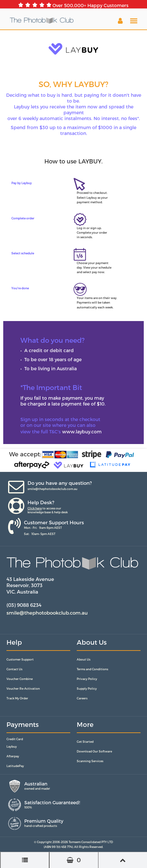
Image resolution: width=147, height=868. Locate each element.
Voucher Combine (20, 679)
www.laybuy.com (82, 432)
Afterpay (13, 756)
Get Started (85, 742)
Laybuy (12, 746)
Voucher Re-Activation (23, 689)
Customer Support (20, 659)
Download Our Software (94, 751)
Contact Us (14, 669)
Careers (82, 698)
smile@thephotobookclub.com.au (52, 489)
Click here (35, 508)
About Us (84, 659)
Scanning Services (90, 761)
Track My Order (17, 698)
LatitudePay (15, 766)
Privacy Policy (87, 679)
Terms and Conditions (92, 669)
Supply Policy (87, 689)
